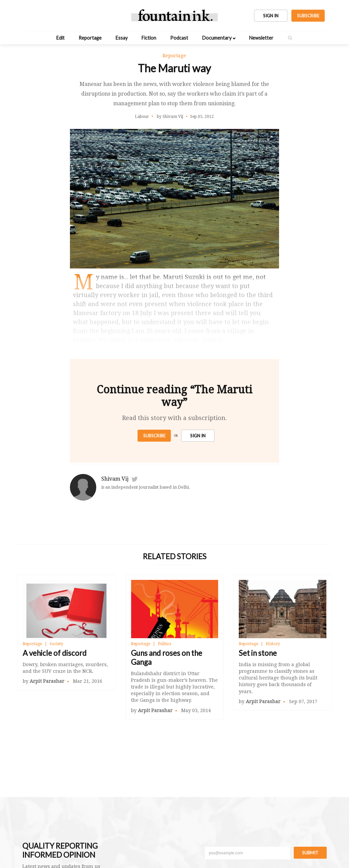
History (273, 644)
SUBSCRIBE (308, 16)
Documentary (217, 38)
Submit (310, 853)
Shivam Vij (115, 479)
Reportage (90, 38)
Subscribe (154, 436)
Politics (165, 644)
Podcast (179, 38)
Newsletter (261, 38)
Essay (122, 38)
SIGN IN (271, 16)
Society (56, 644)
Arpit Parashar (47, 681)
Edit (60, 38)
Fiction (149, 38)
